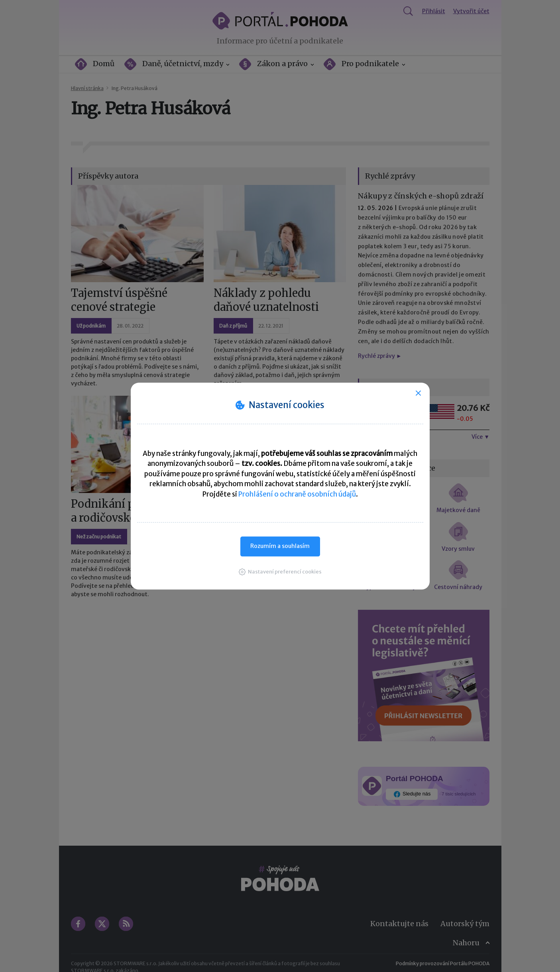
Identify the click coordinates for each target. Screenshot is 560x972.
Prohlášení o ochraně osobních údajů (297, 494)
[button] (280, 572)
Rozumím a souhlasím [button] (280, 546)
